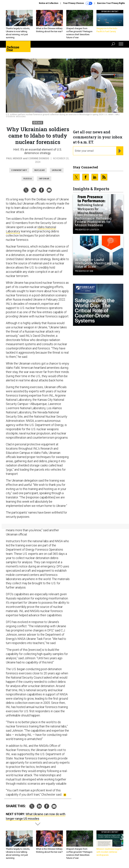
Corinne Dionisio (39, 158)
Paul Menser (14, 158)
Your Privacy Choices (78, 3)
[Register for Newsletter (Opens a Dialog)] (120, 151)
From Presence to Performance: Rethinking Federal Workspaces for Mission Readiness (93, 220)
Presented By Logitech (87, 230)
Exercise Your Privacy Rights (111, 3)
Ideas (38, 123)
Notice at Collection (49, 3)
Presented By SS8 (84, 271)
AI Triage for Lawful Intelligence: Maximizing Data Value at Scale (97, 263)
